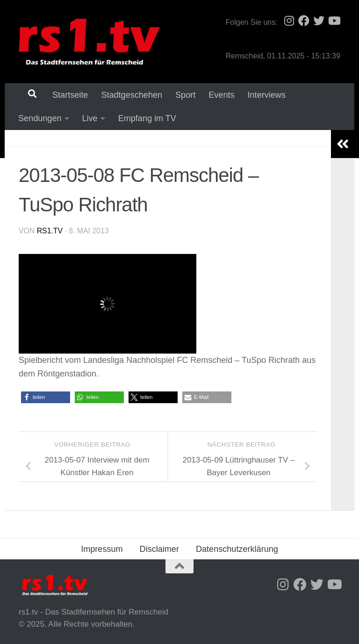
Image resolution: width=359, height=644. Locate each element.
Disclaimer (159, 549)
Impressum (102, 549)
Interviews (267, 95)
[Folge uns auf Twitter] (319, 21)
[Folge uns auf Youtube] (334, 21)
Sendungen (40, 118)
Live (90, 118)
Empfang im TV (147, 118)
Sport (185, 95)
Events (221, 95)
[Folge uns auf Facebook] (304, 21)
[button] (46, 397)
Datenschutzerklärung (237, 549)
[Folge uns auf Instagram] (289, 21)
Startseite (70, 95)
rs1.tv (50, 231)
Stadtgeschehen (132, 95)
